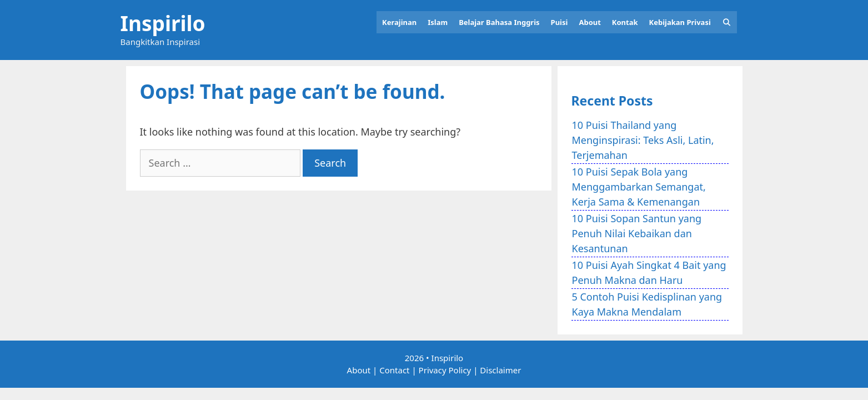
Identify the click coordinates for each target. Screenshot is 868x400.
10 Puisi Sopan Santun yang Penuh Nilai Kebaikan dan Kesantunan (637, 233)
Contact (394, 370)
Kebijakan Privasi (680, 22)
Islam (438, 22)
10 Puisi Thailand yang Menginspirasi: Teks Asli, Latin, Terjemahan (643, 140)
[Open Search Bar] (727, 22)
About (589, 22)
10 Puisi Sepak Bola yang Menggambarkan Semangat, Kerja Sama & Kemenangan (639, 187)
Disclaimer (500, 370)
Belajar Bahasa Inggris (499, 22)
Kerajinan (399, 22)
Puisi (560, 22)
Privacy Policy (445, 370)
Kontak (625, 22)
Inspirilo (163, 23)
